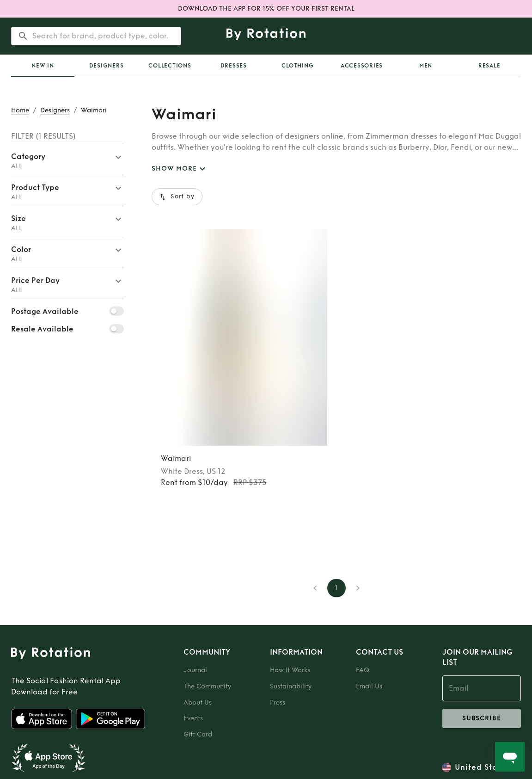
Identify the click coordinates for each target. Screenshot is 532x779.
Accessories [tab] (362, 66)
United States (482, 767)
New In (43, 66)
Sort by (177, 197)
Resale (489, 66)
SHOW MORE (180, 169)
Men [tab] (426, 66)
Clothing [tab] (297, 66)
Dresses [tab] (234, 66)
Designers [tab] (107, 66)
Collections (170, 66)
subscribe (482, 718)
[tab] (43, 66)
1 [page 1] (336, 588)
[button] (67, 159)
